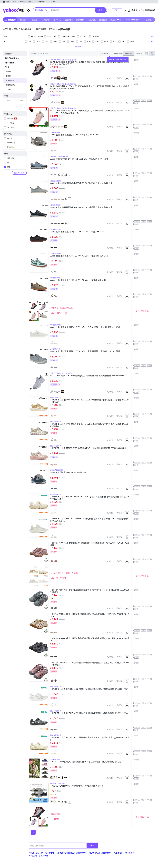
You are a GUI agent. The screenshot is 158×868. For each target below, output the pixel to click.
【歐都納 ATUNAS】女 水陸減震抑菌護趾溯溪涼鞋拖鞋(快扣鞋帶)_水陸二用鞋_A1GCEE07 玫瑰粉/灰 (90, 664)
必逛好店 (103, 20)
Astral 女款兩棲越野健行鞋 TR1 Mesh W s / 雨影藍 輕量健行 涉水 (79, 159)
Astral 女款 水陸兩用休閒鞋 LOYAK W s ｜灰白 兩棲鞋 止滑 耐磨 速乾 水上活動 (85, 351)
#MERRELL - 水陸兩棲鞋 (124, 853)
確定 (21, 106)
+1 (69, 175)
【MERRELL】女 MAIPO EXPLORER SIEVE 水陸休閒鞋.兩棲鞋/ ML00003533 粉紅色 (88, 448)
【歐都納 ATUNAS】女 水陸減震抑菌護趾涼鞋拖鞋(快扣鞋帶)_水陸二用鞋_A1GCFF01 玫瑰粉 (90, 544)
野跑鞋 (8, 76)
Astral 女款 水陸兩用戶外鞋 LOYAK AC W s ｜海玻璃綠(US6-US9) (79, 256)
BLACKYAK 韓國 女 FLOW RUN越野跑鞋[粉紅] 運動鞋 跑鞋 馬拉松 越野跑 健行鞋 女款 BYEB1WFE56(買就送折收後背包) (90, 112)
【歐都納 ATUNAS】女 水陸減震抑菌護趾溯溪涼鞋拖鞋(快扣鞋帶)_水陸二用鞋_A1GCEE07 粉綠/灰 (90, 591)
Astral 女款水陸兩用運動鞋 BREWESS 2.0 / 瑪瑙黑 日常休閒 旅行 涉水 (81, 207)
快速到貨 (69, 20)
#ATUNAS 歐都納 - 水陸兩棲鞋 (41, 853)
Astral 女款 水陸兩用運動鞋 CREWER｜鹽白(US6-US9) (75, 135)
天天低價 (80, 20)
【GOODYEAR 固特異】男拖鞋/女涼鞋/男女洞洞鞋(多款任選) (77, 786)
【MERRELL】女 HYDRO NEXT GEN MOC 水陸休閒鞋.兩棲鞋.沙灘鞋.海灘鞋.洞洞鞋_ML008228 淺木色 (90, 498)
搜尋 (92, 845)
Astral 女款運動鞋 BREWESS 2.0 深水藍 (68, 472)
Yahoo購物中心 (16, 10)
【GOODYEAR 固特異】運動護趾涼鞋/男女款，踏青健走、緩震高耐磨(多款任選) (86, 762)
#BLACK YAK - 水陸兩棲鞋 (100, 853)
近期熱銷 (139, 53)
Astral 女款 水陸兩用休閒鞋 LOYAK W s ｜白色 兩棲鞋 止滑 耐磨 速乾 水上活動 (85, 327)
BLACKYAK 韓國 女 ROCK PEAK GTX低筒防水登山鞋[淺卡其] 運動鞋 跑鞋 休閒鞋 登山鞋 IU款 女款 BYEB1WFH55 (90, 63)
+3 (69, 778)
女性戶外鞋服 (9, 63)
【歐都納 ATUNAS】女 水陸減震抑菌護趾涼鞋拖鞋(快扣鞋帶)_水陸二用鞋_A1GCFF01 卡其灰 (90, 615)
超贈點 (147, 20)
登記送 (34, 20)
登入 (117, 10)
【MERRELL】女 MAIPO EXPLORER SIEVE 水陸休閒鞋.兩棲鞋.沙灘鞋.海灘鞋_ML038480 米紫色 (90, 425)
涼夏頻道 (92, 20)
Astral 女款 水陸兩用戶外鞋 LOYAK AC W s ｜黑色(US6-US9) (77, 232)
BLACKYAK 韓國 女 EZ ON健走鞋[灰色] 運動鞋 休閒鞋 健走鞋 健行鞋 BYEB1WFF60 (87, 376)
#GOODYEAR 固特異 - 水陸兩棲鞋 (71, 853)
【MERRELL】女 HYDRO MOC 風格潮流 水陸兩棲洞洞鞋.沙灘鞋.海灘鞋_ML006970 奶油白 (90, 739)
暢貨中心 (57, 20)
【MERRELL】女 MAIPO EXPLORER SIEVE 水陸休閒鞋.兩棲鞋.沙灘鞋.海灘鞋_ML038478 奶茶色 (90, 401)
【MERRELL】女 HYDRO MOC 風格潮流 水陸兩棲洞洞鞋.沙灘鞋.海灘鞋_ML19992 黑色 (89, 713)
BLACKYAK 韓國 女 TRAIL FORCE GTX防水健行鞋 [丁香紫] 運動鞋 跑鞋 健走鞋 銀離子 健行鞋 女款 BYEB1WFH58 (90, 87)
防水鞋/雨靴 (10, 85)
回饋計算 (46, 20)
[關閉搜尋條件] (46, 10)
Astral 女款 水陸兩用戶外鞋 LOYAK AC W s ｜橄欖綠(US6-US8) (78, 280)
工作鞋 (8, 89)
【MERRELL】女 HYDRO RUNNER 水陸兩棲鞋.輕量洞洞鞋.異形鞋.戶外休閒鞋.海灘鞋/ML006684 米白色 (90, 520)
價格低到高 (118, 53)
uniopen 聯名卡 (131, 20)
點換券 (23, 20)
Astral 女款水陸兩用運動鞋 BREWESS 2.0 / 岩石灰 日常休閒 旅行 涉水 (81, 183)
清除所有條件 (19, 173)
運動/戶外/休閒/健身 (12, 58)
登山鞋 (8, 72)
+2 (69, 199)
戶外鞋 (7, 67)
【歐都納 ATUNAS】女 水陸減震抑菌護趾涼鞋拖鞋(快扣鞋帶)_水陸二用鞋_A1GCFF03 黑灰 (90, 639)
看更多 (115, 20)
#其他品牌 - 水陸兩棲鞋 (38, 856)
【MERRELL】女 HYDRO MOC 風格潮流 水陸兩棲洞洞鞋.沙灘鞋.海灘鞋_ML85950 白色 (89, 689)
